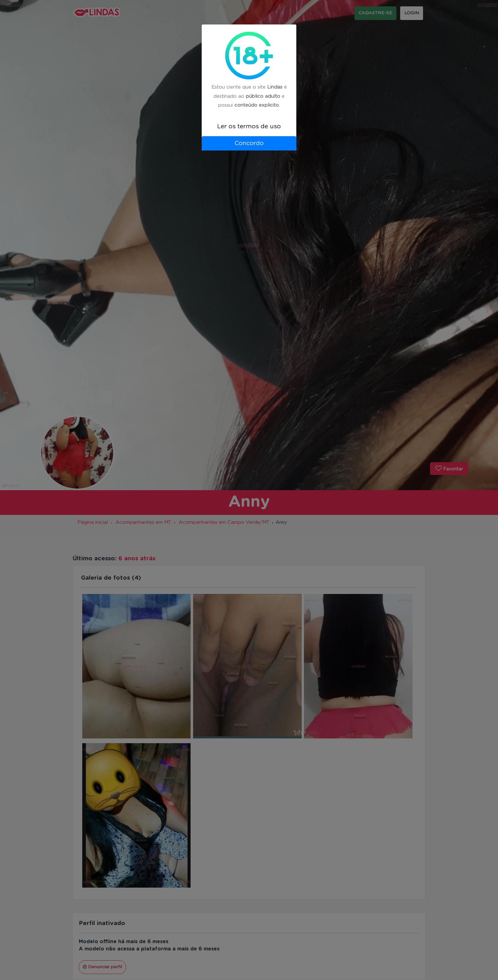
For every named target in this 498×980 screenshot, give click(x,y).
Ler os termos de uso (249, 127)
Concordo (249, 143)
